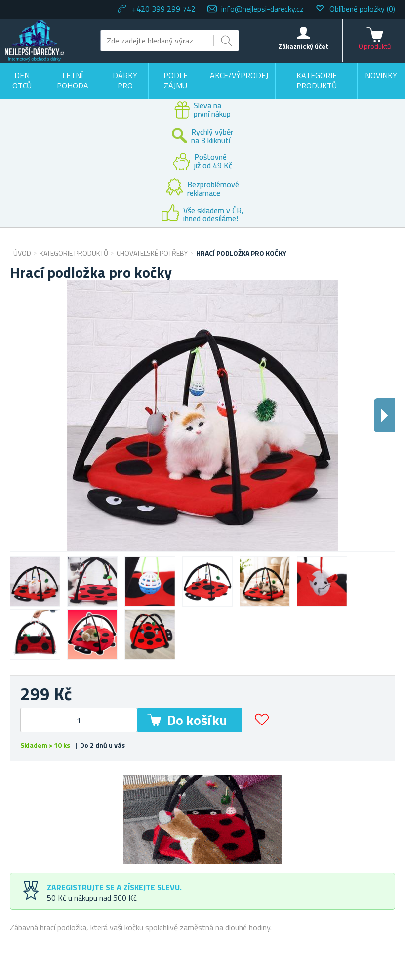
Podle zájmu (176, 81)
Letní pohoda (73, 81)
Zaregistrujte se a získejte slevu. (114, 887)
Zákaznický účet (303, 46)
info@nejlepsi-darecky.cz (263, 9)
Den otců (22, 81)
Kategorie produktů (317, 81)
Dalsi (384, 415)
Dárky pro (125, 81)
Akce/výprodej (239, 75)
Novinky (381, 75)
